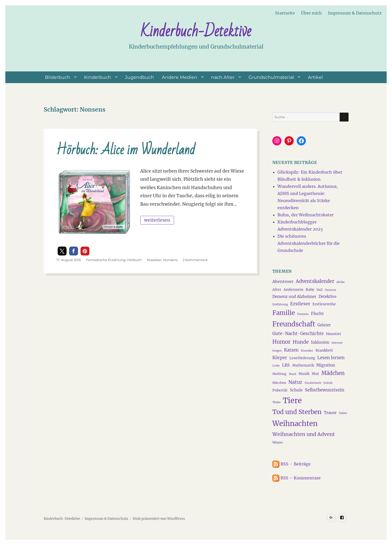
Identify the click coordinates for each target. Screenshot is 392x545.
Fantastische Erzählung (106, 260)
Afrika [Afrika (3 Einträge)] (340, 282)
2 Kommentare (195, 260)
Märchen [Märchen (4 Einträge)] (279, 383)
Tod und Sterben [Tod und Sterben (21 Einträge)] (297, 412)
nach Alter (223, 77)
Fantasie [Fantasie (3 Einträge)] (303, 314)
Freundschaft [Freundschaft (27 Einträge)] (294, 324)
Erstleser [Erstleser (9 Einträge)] (300, 304)
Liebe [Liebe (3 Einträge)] (276, 366)
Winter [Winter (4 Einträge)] (278, 442)
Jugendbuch (139, 77)
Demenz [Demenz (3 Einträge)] (331, 290)
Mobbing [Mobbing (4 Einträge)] (279, 374)
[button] (62, 251)
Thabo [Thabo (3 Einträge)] (276, 402)
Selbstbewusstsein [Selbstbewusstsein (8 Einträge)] (325, 390)
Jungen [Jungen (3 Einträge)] (277, 351)
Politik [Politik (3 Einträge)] (328, 383)
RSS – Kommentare (296, 478)
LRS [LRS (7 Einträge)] (286, 365)
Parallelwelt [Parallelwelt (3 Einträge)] (313, 383)
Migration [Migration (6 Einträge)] (326, 365)
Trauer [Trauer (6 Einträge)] (330, 413)
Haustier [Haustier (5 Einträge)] (334, 334)
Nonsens (170, 260)
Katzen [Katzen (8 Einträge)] (291, 350)
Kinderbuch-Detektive (196, 31)
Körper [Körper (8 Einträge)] (280, 358)
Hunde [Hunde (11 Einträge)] (301, 342)
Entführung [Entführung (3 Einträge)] (280, 304)
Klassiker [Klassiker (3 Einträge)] (307, 351)
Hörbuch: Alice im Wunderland (126, 150)
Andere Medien (179, 77)
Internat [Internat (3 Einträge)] (337, 343)
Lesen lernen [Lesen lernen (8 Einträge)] (331, 358)
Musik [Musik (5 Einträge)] (304, 374)
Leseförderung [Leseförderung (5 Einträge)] (302, 358)
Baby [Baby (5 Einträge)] (310, 290)
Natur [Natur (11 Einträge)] (295, 382)
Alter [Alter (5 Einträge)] (277, 290)
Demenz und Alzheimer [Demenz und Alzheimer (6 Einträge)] (294, 297)
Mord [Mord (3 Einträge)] (293, 374)
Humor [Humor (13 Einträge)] (281, 342)
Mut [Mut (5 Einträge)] (315, 374)
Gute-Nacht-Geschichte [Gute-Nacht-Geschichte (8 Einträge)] (298, 334)
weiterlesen (159, 219)
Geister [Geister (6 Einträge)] (324, 325)
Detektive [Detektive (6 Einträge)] (327, 297)
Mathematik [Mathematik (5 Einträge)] (303, 365)
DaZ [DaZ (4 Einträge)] (320, 290)
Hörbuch (134, 260)
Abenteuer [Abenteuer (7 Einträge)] (283, 281)
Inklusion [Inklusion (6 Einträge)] (320, 342)
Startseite (285, 13)
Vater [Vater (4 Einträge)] (343, 413)
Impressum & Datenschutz (355, 13)
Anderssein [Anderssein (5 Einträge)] (293, 290)
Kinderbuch (98, 77)
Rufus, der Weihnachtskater (305, 215)
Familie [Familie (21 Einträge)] (284, 313)
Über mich (311, 13)
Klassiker (154, 260)
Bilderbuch (58, 77)
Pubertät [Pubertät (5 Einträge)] (280, 390)
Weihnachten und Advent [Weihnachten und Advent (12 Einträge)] (304, 434)
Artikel (315, 77)
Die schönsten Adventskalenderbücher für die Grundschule (309, 243)
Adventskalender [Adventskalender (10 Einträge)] (315, 281)
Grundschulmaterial (271, 77)
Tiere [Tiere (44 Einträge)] (292, 400)
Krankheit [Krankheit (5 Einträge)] (324, 350)
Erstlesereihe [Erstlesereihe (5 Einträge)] (324, 304)
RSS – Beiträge (292, 464)
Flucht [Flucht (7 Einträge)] (317, 313)
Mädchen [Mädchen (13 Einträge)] (333, 373)
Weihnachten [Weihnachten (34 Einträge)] (295, 423)
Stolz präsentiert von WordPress (159, 519)
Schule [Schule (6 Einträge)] (296, 390)
